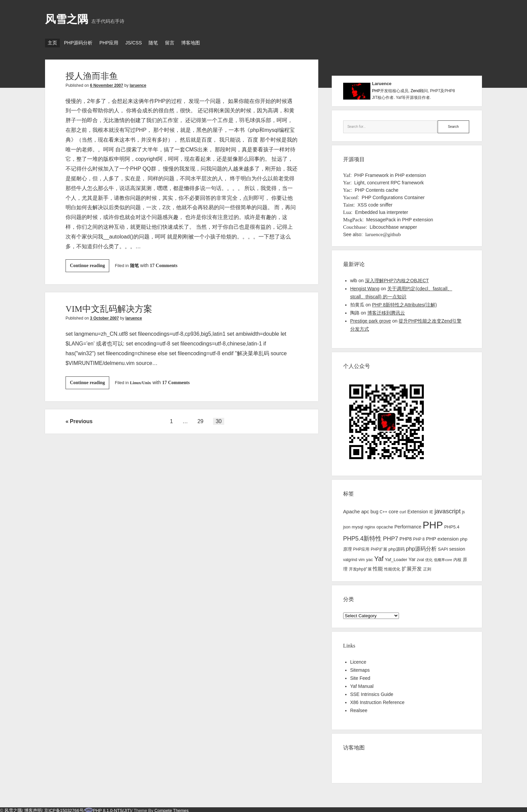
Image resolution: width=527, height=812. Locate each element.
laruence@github (383, 232)
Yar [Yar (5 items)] (412, 557)
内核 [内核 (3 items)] (457, 558)
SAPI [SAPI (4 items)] (443, 547)
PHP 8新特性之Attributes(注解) (404, 303)
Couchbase (355, 225)
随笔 (167, 43)
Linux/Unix (141, 381)
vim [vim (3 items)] (362, 558)
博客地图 (211, 43)
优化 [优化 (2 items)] (429, 558)
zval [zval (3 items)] (420, 558)
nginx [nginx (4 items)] (370, 525)
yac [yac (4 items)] (369, 558)
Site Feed (360, 676)
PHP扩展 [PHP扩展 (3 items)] (379, 547)
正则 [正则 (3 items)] (427, 567)
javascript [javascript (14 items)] (448, 509)
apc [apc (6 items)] (365, 510)
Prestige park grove (371, 319)
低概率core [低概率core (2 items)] (443, 558)
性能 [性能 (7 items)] (378, 567)
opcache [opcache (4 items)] (385, 525)
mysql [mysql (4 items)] (358, 525)
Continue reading (90, 265)
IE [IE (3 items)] (431, 510)
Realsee (359, 708)
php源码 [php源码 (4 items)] (397, 547)
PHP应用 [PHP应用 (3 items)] (361, 547)
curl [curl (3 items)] (403, 510)
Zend (415, 89)
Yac (347, 188)
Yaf (347, 173)
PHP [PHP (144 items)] (433, 523)
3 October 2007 (105, 316)
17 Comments (164, 264)
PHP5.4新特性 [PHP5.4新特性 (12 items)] (362, 537)
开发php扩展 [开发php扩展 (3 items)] (360, 567)
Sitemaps (360, 668)
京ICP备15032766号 (64, 808)
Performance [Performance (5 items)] (408, 525)
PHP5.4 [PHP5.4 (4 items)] (452, 525)
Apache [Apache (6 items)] (352, 510)
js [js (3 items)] (463, 510)
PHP (376, 89)
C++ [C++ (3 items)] (384, 510)
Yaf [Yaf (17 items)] (379, 557)
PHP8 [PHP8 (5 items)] (406, 537)
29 (200, 419)
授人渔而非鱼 (94, 74)
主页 (52, 43)
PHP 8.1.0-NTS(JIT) (112, 808)
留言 (187, 43)
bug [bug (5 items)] (374, 510)
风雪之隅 (67, 19)
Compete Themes (172, 808)
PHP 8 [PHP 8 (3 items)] (419, 537)
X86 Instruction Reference (377, 700)
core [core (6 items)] (393, 510)
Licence (358, 660)
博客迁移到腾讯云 (386, 311)
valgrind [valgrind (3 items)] (350, 558)
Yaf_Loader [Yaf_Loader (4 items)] (396, 558)
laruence (138, 83)
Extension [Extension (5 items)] (418, 510)
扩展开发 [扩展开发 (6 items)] (412, 567)
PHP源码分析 (82, 43)
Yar (347, 180)
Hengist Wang (365, 287)
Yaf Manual (362, 684)
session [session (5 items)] (457, 547)
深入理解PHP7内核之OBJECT (397, 279)
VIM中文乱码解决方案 (112, 307)
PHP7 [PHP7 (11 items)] (390, 537)
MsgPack (353, 217)
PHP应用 (116, 43)
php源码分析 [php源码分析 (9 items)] (421, 547)
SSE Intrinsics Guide (372, 692)
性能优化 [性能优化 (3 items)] (392, 567)
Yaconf (351, 195)
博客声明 (33, 808)
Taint (348, 203)
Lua (347, 210)
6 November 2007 (107, 83)
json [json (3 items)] (347, 525)
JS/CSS (144, 43)
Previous (81, 419)
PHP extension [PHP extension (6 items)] (442, 537)
